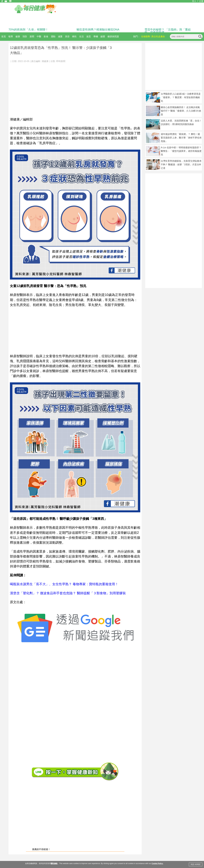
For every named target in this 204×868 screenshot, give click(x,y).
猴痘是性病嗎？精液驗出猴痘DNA (98, 30)
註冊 (201, 1)
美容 (67, 37)
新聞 (32, 37)
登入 (194, 1)
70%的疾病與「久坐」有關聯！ (28, 30)
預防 (25, 37)
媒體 (103, 37)
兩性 (74, 37)
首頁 (4, 37)
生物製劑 (146, 37)
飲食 (46, 37)
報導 (11, 37)
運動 (53, 37)
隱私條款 (54, 863)
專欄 (96, 37)
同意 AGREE (196, 864)
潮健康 (45, 61)
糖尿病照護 (113, 37)
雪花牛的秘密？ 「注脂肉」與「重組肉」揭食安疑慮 (168, 31)
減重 (60, 37)
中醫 (39, 37)
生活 (81, 37)
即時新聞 (61, 61)
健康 (18, 37)
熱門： (137, 37)
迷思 (89, 37)
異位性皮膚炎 (158, 37)
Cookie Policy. (157, 863)
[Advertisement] (27, 88)
